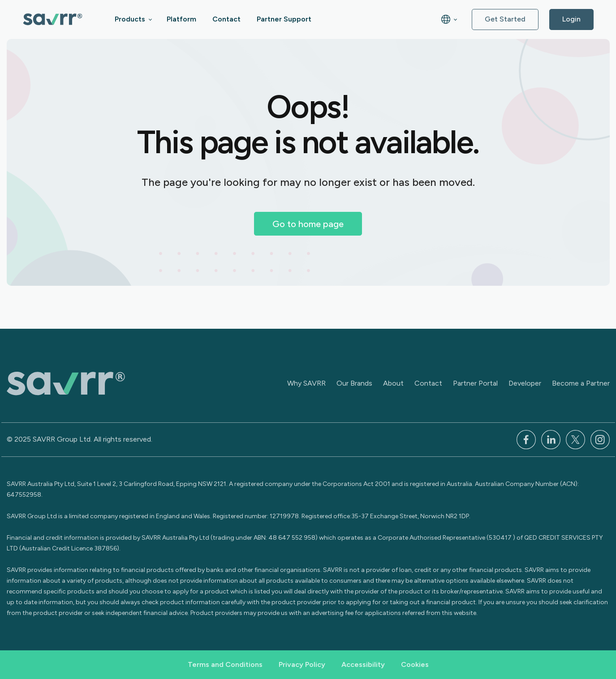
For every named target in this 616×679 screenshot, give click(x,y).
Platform (181, 19)
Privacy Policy (302, 664)
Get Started (505, 19)
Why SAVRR (306, 383)
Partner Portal (475, 383)
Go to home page (308, 224)
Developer (525, 383)
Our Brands (354, 383)
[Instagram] (600, 439)
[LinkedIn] (551, 439)
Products (130, 19)
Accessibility (363, 664)
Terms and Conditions (225, 664)
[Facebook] (526, 439)
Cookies (415, 664)
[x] (575, 439)
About (393, 383)
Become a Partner (581, 383)
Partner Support (284, 19)
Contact (226, 19)
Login (571, 19)
